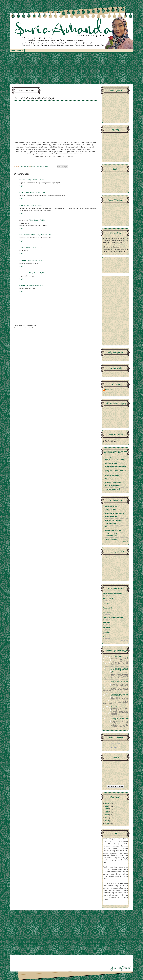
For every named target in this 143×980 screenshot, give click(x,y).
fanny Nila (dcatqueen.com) (113, 618)
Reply (21, 186)
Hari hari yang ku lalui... (114, 520)
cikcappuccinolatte (112, 558)
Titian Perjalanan (111, 539)
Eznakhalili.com (111, 463)
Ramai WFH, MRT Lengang (119, 657)
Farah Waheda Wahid (27, 235)
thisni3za (106, 632)
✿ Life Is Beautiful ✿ (113, 489)
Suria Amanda (110, 390)
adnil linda (107, 622)
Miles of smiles (111, 479)
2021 (107, 818)
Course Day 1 (115, 707)
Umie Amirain (24, 193)
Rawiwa (106, 603)
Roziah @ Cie (108, 608)
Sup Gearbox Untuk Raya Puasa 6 (119, 719)
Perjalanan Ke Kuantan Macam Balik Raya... (119, 695)
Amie (105, 637)
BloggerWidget (123, 640)
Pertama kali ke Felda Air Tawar (115, 460)
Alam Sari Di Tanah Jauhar (115, 513)
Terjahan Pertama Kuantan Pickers (119, 682)
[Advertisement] (71, 69)
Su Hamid (23, 180)
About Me (20, 51)
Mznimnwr (107, 627)
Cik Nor (22, 286)
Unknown (23, 260)
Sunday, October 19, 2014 (34, 286)
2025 (107, 806)
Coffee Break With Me (113, 530)
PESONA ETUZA (111, 506)
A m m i (108, 458)
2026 (107, 803)
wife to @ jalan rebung (113, 486)
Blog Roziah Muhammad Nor (116, 467)
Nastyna (22, 205)
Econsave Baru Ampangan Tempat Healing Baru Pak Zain (119, 670)
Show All (126, 542)
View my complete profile (111, 393)
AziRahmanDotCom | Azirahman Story (116, 535)
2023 (107, 812)
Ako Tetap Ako (111, 524)
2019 (107, 824)
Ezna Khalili (107, 613)
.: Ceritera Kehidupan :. (114, 482)
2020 (107, 821)
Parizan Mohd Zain (115, 743)
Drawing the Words (112, 475)
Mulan (108, 527)
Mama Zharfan (108, 598)
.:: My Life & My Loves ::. (114, 510)
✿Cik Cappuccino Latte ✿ (112, 594)
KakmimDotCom (111, 517)
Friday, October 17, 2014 (35, 180)
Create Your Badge (115, 747)
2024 (107, 809)
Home (13, 51)
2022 (107, 815)
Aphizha (22, 248)
